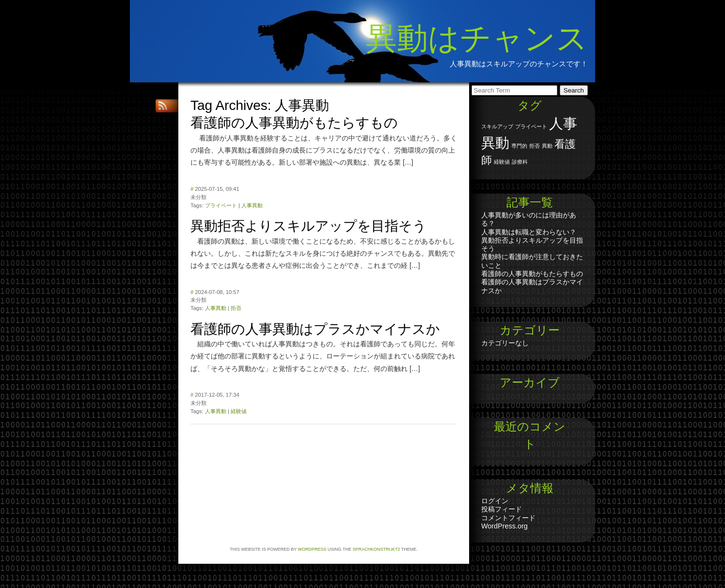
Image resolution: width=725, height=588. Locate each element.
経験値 (239, 411)
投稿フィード (502, 509)
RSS (164, 106)
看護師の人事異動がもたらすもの (294, 123)
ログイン (495, 501)
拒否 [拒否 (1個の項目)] (535, 146)
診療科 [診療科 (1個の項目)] (520, 162)
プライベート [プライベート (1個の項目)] (531, 126)
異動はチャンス (477, 38)
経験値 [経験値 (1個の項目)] (502, 162)
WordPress (312, 549)
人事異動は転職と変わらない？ (529, 232)
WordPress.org (504, 526)
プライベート (221, 205)
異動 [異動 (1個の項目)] (547, 146)
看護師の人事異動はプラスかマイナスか (315, 329)
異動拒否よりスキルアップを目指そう (308, 226)
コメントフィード (508, 518)
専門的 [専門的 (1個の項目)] (519, 146)
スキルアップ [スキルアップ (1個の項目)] (497, 126)
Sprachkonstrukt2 (376, 549)
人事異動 (252, 205)
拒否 (236, 308)
